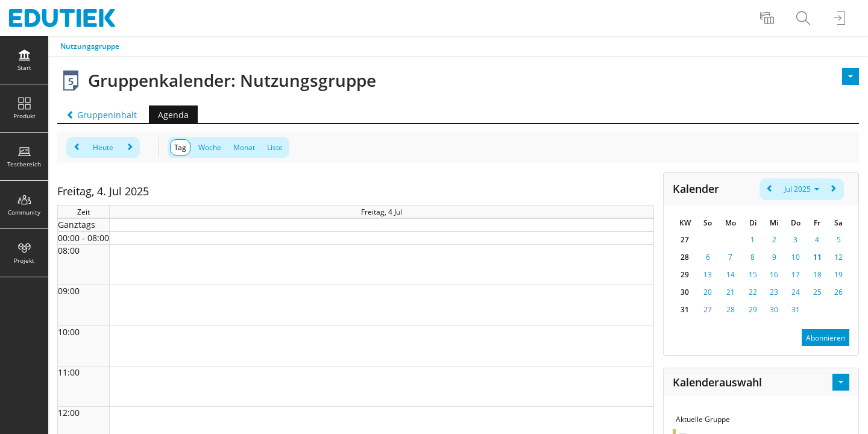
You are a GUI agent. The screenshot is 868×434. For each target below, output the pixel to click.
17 (796, 275)
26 (838, 292)
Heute (103, 147)
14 (731, 275)
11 (817, 257)
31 (796, 310)
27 (708, 310)
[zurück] (77, 147)
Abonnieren (826, 338)
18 (817, 275)
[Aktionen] (851, 77)
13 (708, 275)
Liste (275, 147)
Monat (244, 147)
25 (817, 292)
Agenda (173, 115)
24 (796, 292)
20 (708, 292)
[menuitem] (769, 18)
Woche (210, 147)
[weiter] (129, 147)
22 (753, 292)
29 (753, 310)
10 (796, 257)
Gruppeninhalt (102, 115)
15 (753, 275)
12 (838, 257)
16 (774, 275)
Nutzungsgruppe (90, 46)
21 (731, 292)
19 (838, 275)
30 (774, 310)
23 (774, 292)
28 (731, 310)
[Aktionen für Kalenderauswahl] (841, 382)
